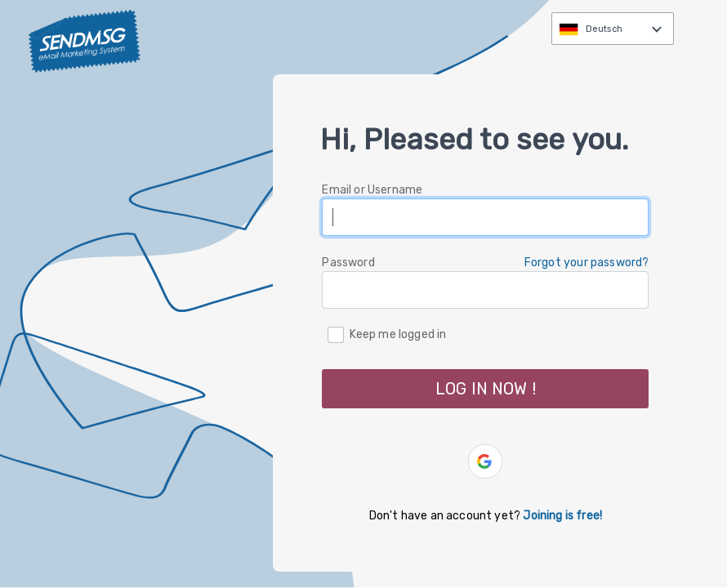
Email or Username (372, 190)
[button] (485, 461)
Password (348, 263)
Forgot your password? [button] (587, 263)
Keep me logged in (398, 334)
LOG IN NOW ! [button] (486, 389)
